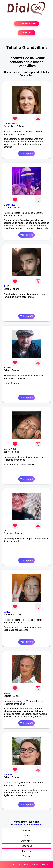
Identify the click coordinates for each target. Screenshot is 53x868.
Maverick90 (9, 205)
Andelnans (26, 846)
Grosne (26, 856)
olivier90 (8, 368)
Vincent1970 (10, 449)
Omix (6, 530)
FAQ (13, 865)
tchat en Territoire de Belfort (28, 824)
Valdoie (26, 836)
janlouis (7, 693)
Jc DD (7, 286)
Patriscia (8, 775)
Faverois (27, 851)
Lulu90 (7, 612)
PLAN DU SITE (32, 865)
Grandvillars (26, 841)
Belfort (26, 830)
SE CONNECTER (26, 33)
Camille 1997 (10, 124)
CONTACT (46, 865)
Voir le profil (26, 153)
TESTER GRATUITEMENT (26, 24)
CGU (20, 865)
